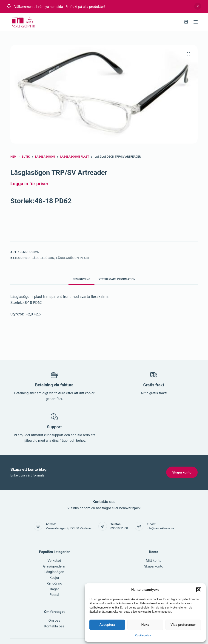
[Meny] (196, 22)
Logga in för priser (29, 184)
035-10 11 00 (119, 528)
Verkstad (54, 561)
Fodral (54, 595)
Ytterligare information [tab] (117, 279)
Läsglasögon (43, 258)
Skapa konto (154, 566)
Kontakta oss (54, 626)
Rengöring (54, 583)
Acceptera (107, 625)
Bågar (54, 589)
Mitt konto (154, 561)
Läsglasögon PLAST (73, 258)
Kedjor (54, 578)
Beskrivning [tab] (81, 279)
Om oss (54, 620)
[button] (199, 590)
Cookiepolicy (143, 635)
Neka (145, 625)
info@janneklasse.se (161, 528)
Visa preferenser (183, 625)
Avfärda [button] (198, 6)
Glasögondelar (54, 566)
